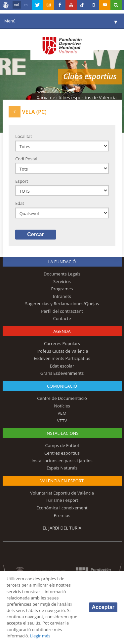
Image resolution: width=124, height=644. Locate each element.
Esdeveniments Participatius (62, 358)
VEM (62, 413)
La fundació (62, 262)
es (26, 5)
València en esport (62, 481)
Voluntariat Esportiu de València (62, 493)
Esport (22, 181)
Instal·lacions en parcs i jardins (62, 461)
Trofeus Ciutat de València (62, 351)
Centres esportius (62, 453)
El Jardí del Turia (62, 528)
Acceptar (103, 607)
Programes (62, 289)
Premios (62, 515)
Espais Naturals (62, 468)
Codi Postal (26, 159)
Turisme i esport (62, 500)
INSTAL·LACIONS (62, 433)
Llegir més (40, 636)
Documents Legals (62, 274)
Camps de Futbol (62, 445)
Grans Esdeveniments (62, 373)
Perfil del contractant (62, 311)
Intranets (62, 296)
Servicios (62, 281)
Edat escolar (62, 366)
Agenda (62, 331)
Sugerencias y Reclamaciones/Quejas (62, 304)
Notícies (62, 406)
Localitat (23, 136)
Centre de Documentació (62, 398)
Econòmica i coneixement (62, 508)
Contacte (62, 318)
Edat (20, 203)
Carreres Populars (62, 343)
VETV (62, 421)
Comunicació (62, 386)
